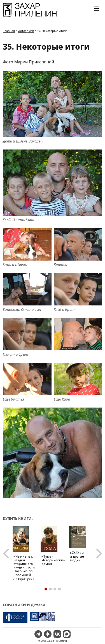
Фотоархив (26, 31)
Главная (9, 31)
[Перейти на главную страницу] (30, 16)
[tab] (46, 589)
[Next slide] (99, 553)
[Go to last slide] (7, 553)
